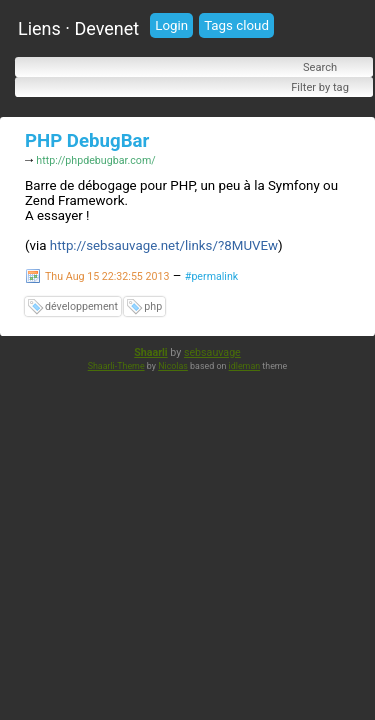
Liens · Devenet (78, 28)
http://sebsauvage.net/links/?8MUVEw (164, 247)
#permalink (211, 278)
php (153, 308)
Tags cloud (236, 25)
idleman (245, 368)
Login (171, 25)
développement (81, 308)
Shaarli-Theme (116, 368)
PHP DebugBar (87, 141)
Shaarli (150, 354)
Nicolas (173, 368)
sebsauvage (212, 354)
